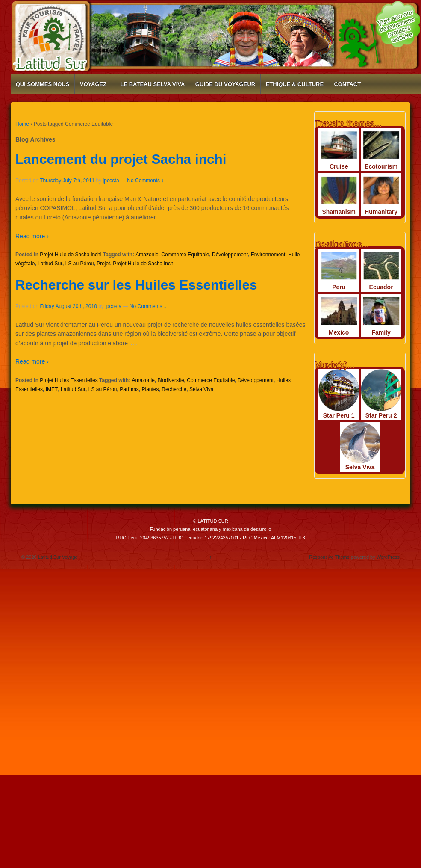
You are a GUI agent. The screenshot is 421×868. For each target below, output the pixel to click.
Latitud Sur (50, 264)
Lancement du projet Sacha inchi (121, 159)
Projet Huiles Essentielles (69, 380)
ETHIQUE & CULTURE (295, 84)
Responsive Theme (329, 557)
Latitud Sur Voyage (57, 557)
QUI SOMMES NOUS (43, 84)
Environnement (268, 255)
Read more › (32, 236)
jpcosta (111, 181)
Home (22, 124)
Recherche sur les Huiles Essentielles (136, 285)
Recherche (174, 389)
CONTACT (347, 84)
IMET (52, 389)
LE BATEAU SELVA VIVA (152, 84)
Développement (230, 255)
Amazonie (147, 255)
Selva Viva (201, 389)
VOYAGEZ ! (95, 84)
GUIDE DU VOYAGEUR (225, 84)
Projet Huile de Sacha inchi (71, 255)
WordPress (388, 557)
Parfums (129, 389)
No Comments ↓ (145, 181)
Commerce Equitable (185, 255)
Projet (103, 264)
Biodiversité (171, 380)
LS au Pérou (80, 264)
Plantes (150, 389)
